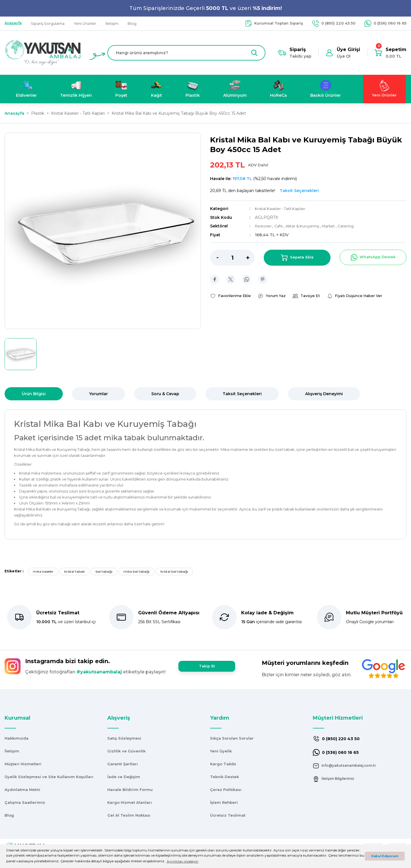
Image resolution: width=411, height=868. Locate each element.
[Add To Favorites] (232, 296)
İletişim (12, 751)
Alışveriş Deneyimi (324, 394)
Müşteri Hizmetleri (23, 764)
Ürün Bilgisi (34, 394)
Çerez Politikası (226, 790)
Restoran (264, 226)
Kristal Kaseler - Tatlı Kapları (282, 209)
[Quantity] (232, 257)
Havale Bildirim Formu (130, 790)
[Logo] (43, 52)
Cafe (281, 226)
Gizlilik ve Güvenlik (126, 751)
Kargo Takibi (223, 764)
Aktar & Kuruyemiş (307, 226)
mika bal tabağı (136, 571)
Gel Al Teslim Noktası (129, 815)
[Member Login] (343, 53)
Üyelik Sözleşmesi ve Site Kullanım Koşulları (49, 777)
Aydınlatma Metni (22, 790)
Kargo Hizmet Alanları (130, 802)
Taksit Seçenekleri (242, 394)
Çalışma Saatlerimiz (25, 802)
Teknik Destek (224, 777)
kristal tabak (74, 571)
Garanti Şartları (123, 764)
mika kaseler (43, 571)
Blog (9, 815)
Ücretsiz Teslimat (228, 815)
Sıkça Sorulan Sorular (232, 738)
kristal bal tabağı (174, 571)
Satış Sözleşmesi (124, 738)
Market (336, 226)
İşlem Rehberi (224, 802)
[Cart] (390, 53)
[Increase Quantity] (250, 257)
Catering (354, 226)
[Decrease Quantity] (214, 257)
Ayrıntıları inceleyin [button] (183, 861)
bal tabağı (104, 571)
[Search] (186, 53)
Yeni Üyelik (221, 751)
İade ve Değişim (124, 777)
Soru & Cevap (165, 394)
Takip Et (207, 666)
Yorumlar (98, 394)
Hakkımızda (17, 738)
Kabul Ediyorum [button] (385, 856)
